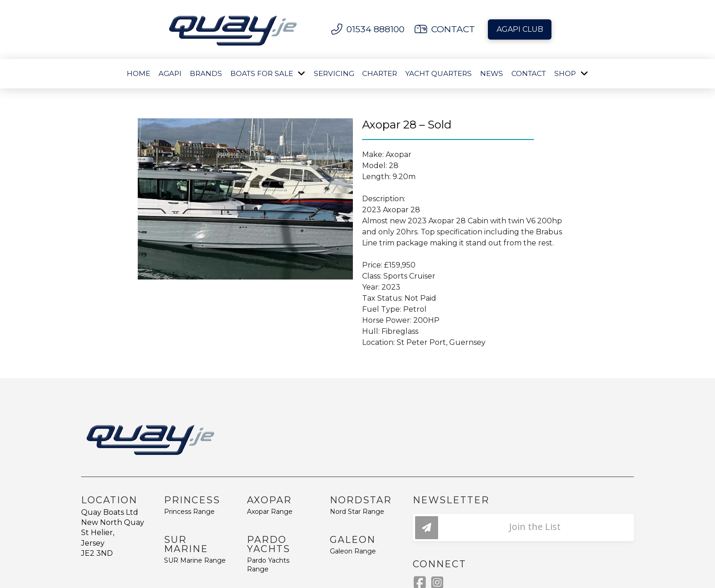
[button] (523, 527)
